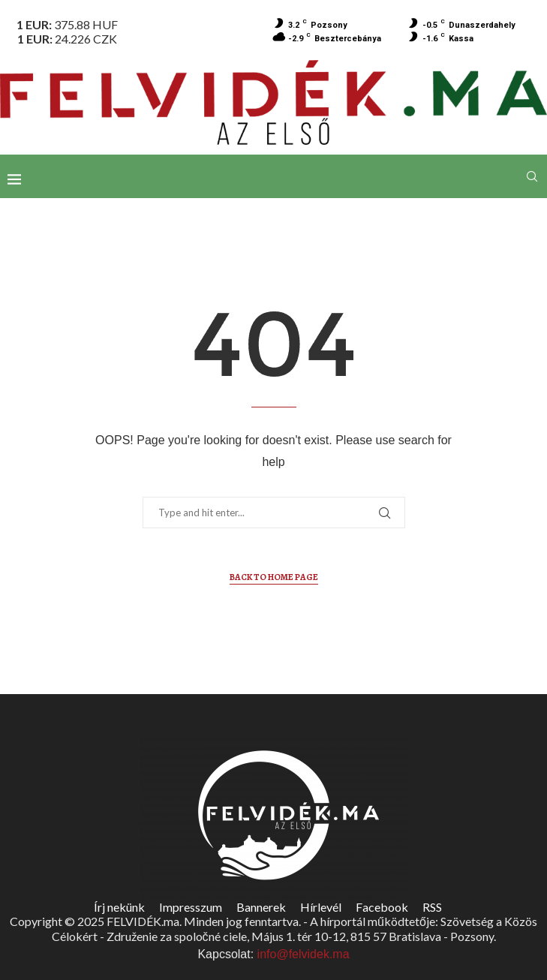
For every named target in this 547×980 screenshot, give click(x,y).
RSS (432, 907)
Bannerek (261, 907)
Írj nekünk (119, 907)
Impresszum (191, 907)
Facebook (382, 907)
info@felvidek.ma (304, 954)
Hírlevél (321, 907)
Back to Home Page (274, 577)
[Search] (532, 176)
